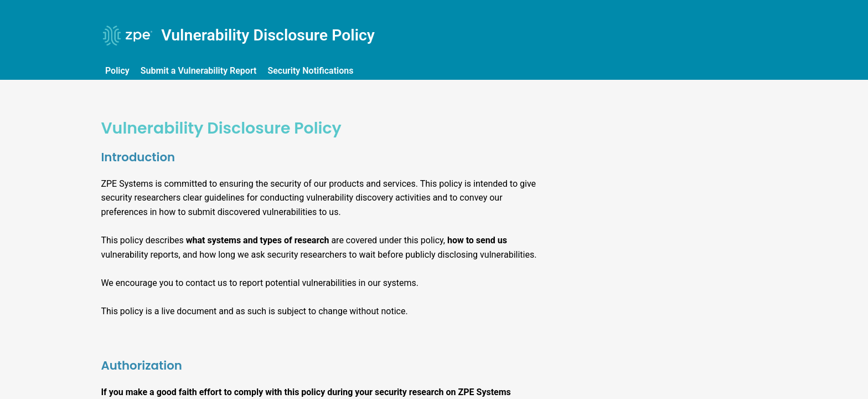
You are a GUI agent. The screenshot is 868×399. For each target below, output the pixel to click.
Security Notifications (312, 71)
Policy (118, 71)
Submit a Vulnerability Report (200, 71)
